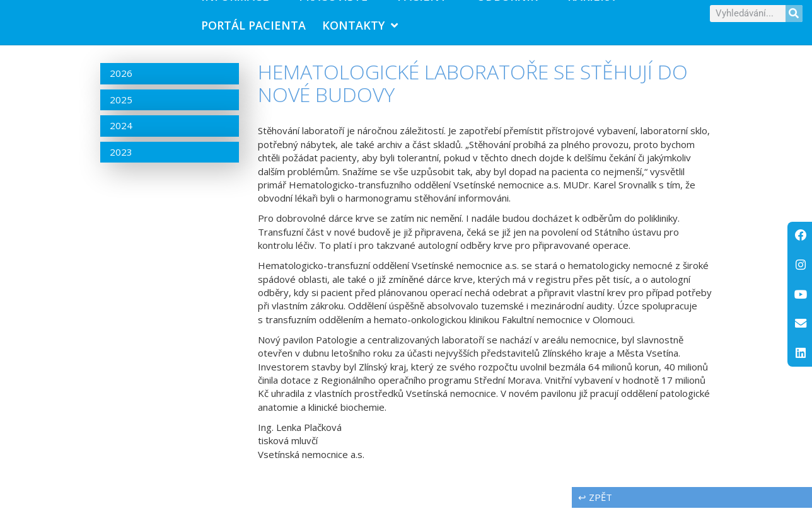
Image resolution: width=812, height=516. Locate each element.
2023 (121, 160)
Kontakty (360, 30)
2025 (121, 108)
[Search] (794, 17)
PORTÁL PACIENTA (253, 30)
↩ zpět (595, 505)
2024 (121, 134)
